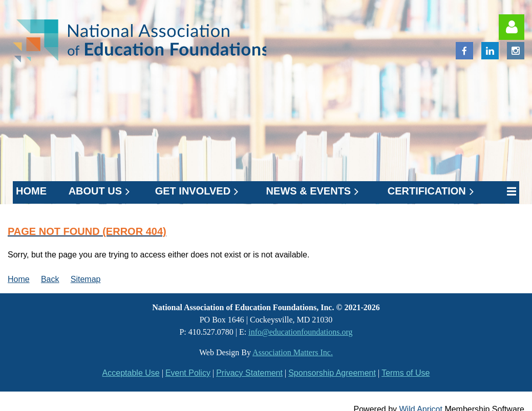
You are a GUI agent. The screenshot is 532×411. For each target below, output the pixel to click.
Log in (512, 27)
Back (50, 279)
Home (19, 279)
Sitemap (86, 279)
